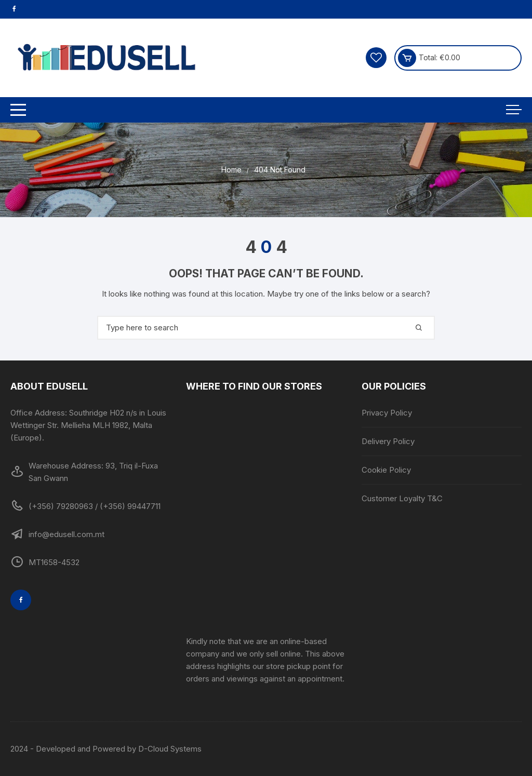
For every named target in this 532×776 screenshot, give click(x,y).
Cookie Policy (386, 470)
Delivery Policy (388, 441)
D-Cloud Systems (170, 749)
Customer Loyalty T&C (402, 498)
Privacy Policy (387, 413)
